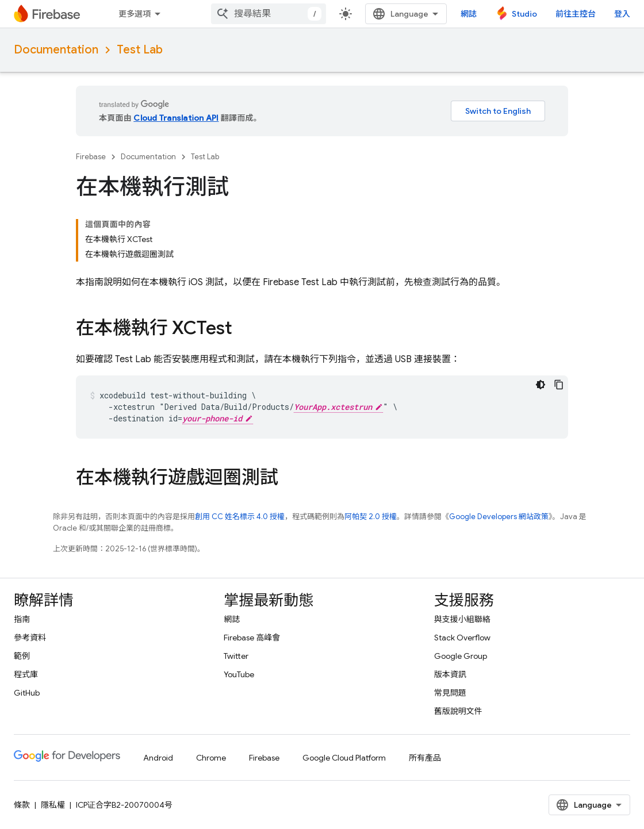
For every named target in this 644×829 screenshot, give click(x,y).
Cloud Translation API (176, 118)
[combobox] (269, 14)
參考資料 (30, 638)
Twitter (236, 656)
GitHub (27, 693)
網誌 (469, 14)
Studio (524, 14)
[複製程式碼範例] (559, 385)
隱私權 (53, 805)
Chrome (211, 758)
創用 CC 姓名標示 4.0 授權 (240, 517)
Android (158, 758)
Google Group (461, 656)
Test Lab (140, 50)
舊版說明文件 (458, 711)
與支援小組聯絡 (462, 619)
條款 (22, 805)
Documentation (56, 50)
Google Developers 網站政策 (499, 517)
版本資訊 (450, 674)
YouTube (239, 674)
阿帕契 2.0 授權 (371, 517)
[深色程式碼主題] (540, 385)
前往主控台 (576, 14)
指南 (22, 619)
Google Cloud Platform (344, 758)
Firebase (91, 157)
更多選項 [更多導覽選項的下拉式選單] (135, 14)
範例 (22, 656)
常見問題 (450, 693)
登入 (622, 14)
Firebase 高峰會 (252, 638)
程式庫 (26, 674)
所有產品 (425, 758)
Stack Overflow (462, 638)
